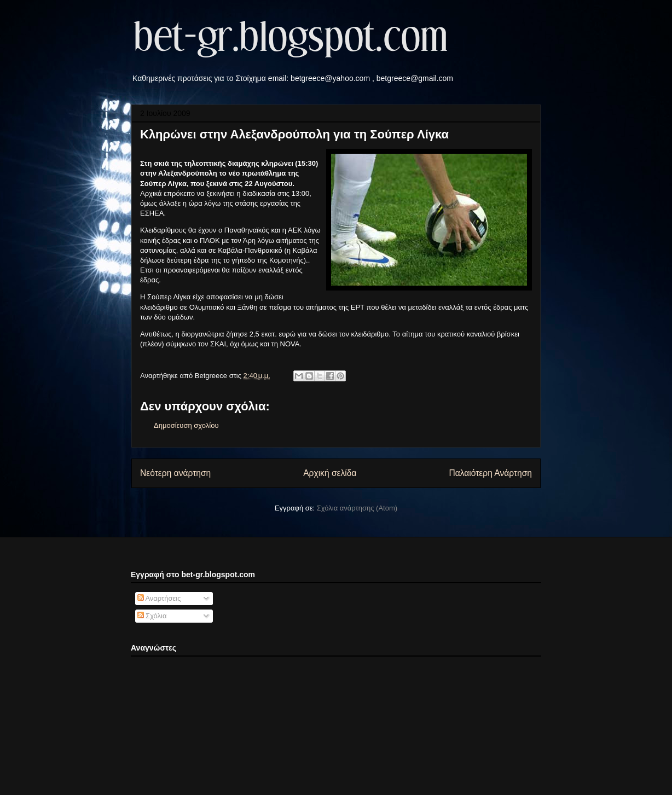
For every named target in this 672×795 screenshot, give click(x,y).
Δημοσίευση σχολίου (186, 425)
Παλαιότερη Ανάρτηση (490, 473)
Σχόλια (152, 616)
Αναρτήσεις (159, 598)
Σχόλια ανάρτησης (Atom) (357, 508)
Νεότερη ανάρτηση (175, 473)
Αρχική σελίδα (330, 473)
